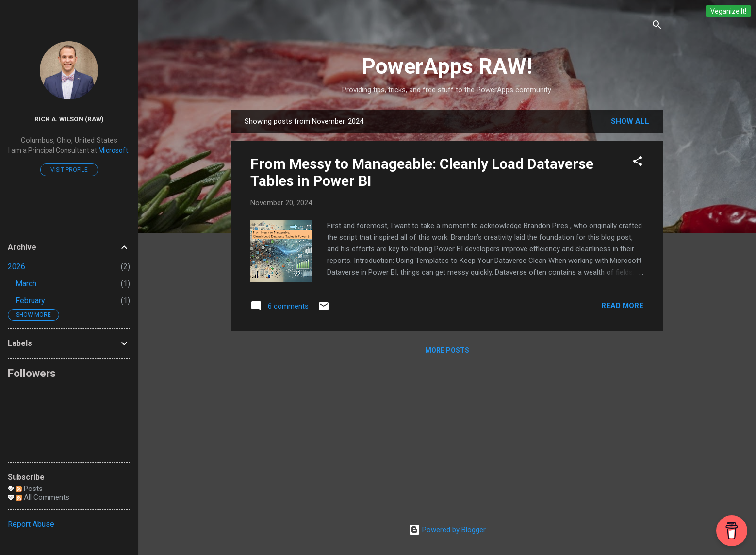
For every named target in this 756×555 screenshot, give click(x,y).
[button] (638, 163)
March (26, 284)
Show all (630, 121)
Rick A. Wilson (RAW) (69, 119)
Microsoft (113, 150)
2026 (16, 267)
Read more (622, 306)
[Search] (657, 26)
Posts (29, 489)
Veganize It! (728, 11)
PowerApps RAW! (447, 66)
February (30, 301)
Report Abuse (31, 524)
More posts (447, 350)
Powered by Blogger (447, 530)
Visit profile (69, 170)
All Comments (43, 497)
